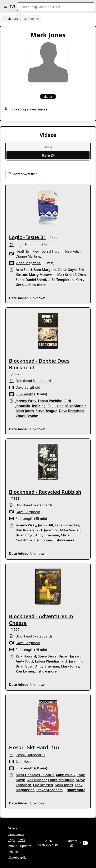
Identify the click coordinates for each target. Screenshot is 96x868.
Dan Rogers (25, 530)
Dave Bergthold (28, 387)
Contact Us (72, 843)
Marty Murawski (42, 275)
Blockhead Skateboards (34, 381)
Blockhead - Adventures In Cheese (41, 619)
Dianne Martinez (29, 256)
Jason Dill (45, 525)
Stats (21, 840)
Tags (12, 840)
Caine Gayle (67, 270)
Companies (16, 834)
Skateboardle (17, 857)
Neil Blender (37, 780)
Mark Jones (25, 411)
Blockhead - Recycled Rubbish (45, 492)
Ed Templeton (63, 280)
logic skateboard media (35, 245)
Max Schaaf (67, 275)
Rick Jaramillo (47, 530)
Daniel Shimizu (38, 280)
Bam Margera (45, 270)
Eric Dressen (43, 785)
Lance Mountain (61, 780)
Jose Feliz (72, 251)
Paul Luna (56, 406)
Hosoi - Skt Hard (29, 747)
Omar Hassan (69, 656)
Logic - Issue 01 (28, 237)
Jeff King (39, 406)
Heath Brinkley (27, 251)
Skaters (11, 19)
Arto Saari (24, 270)
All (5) (48, 147)
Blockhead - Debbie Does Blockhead (39, 364)
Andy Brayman (47, 535)
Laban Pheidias (50, 401)
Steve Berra (47, 656)
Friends (13, 852)
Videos (13, 828)
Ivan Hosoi (24, 762)
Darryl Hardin (52, 251)
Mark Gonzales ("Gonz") (35, 775)
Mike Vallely (66, 775)
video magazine (28, 263)
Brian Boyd (25, 535)
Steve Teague (47, 411)
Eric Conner (43, 540)
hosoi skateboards (30, 755)
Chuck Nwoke (27, 416)
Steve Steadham (50, 790)
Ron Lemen (25, 671)
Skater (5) (48, 155)
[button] (6, 7)
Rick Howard (26, 656)
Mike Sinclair (75, 406)
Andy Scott (24, 661)
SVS (13, 7)
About (13, 846)
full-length (24, 394)
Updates (26, 846)
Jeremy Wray (26, 401)
